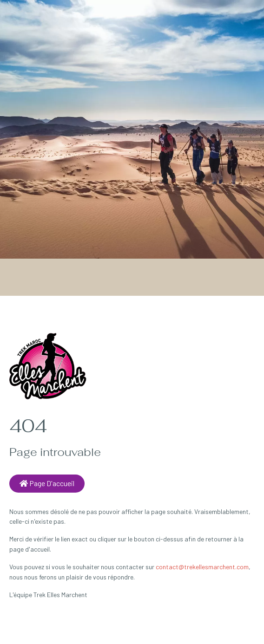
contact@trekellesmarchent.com (202, 567)
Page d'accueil (47, 483)
